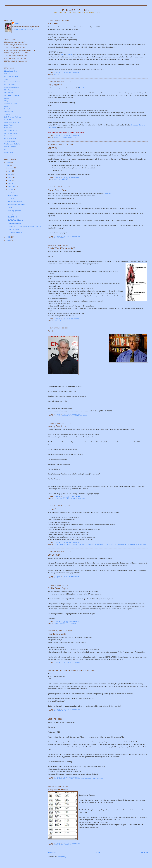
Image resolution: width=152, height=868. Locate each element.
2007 (8, 240)
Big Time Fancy (9, 85)
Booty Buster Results (58, 789)
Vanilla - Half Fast (10, 147)
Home (98, 852)
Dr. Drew (84, 416)
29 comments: (75, 622)
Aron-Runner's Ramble (12, 82)
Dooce (6, 98)
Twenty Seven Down (57, 190)
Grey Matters (9, 112)
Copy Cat (52, 148)
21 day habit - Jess (11, 71)
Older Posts (144, 852)
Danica (69, 55)
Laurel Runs (8, 125)
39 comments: (75, 319)
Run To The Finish (10, 133)
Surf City (58, 74)
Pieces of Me (76, 10)
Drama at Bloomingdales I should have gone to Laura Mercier (78, 779)
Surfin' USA (53, 24)
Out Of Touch (54, 555)
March (11, 183)
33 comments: (75, 414)
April (10, 180)
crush (56, 137)
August (11, 168)
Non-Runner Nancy (11, 131)
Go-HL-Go (8, 109)
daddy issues (74, 416)
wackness (72, 137)
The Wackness (84, 88)
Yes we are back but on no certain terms (70, 499)
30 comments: (75, 73)
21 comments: (75, 178)
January (11, 190)
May (10, 177)
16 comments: (75, 709)
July (10, 171)
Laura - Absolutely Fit (11, 122)
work (56, 578)
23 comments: (75, 843)
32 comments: (75, 136)
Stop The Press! (55, 719)
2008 (8, 237)
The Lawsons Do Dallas (12, 144)
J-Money (7, 114)
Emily (6, 101)
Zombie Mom (9, 152)
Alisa (6, 79)
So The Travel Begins (58, 588)
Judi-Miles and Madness (12, 117)
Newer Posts (52, 852)
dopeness (63, 137)
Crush (51, 331)
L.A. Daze (8, 120)
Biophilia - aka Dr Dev (12, 87)
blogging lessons (61, 180)
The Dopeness (55, 85)
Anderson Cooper (61, 416)
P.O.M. (17, 23)
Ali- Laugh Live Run (11, 77)
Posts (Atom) (61, 857)
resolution (108, 193)
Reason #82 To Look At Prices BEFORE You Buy (71, 671)
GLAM (6, 106)
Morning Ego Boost (57, 426)
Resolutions (59, 238)
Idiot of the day (60, 711)
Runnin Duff (8, 136)
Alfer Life (7, 74)
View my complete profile (23, 30)
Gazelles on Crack (10, 103)
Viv (63, 55)
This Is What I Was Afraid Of (61, 248)
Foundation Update (57, 634)
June (10, 174)
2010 (8, 162)
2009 (8, 165)
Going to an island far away (65, 624)
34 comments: (75, 663)
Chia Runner (8, 90)
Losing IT (52, 509)
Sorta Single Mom (10, 141)
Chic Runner (8, 93)
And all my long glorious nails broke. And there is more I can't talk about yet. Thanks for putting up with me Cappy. (100, 544)
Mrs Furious (8, 128)
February (12, 186)
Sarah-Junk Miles (10, 139)
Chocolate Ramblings (12, 95)
